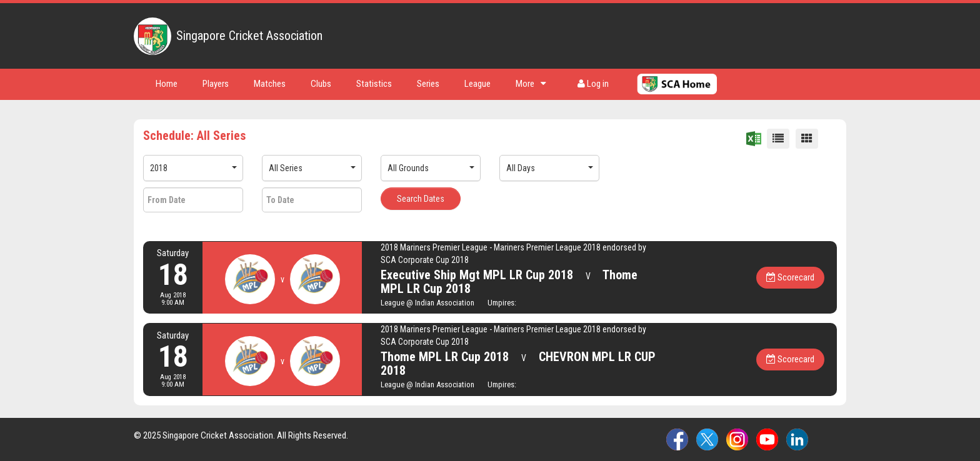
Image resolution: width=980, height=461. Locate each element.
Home (167, 84)
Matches (270, 84)
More (531, 84)
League (477, 84)
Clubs (321, 84)
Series (428, 84)
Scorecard (790, 277)
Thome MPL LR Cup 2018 (445, 357)
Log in (593, 84)
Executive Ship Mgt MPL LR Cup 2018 (477, 275)
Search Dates (421, 199)
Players (216, 84)
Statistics (374, 84)
